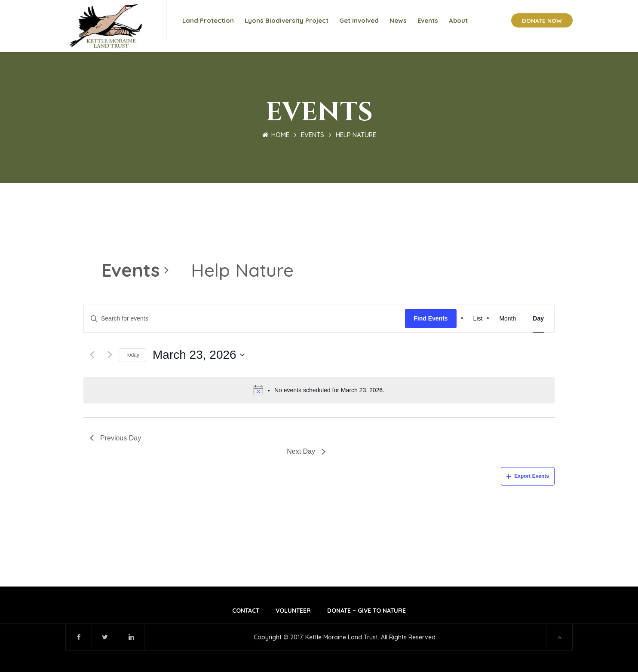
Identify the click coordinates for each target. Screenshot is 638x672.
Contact (246, 611)
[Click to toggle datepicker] (199, 355)
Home (276, 135)
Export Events (528, 476)
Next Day (306, 451)
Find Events (431, 318)
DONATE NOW (542, 20)
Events (313, 135)
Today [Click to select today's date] (132, 355)
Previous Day (115, 438)
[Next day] (110, 355)
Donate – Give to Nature (367, 611)
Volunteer (293, 611)
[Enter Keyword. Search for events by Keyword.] (244, 319)
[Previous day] (92, 355)
